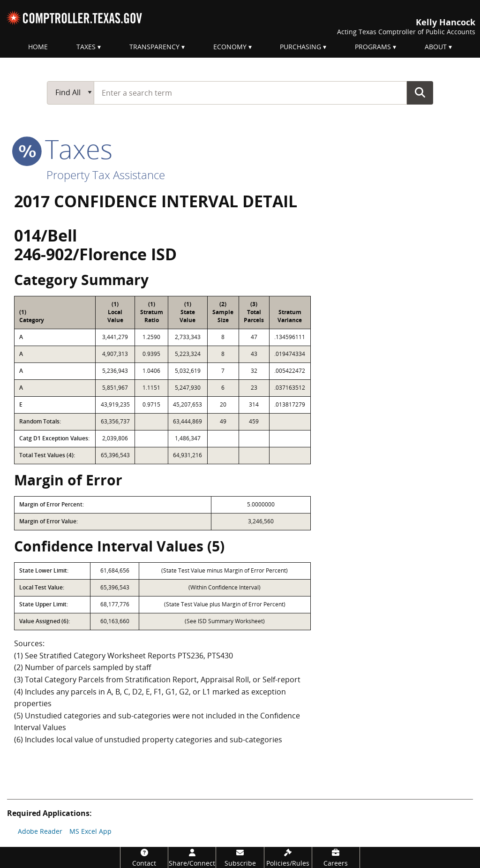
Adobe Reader (40, 831)
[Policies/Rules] (288, 857)
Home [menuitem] (38, 47)
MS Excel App (90, 831)
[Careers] (336, 857)
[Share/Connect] (192, 857)
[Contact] (144, 857)
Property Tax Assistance (106, 175)
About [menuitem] (436, 47)
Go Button (420, 92)
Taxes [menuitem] (86, 47)
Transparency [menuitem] (154, 47)
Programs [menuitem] (373, 47)
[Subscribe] (240, 857)
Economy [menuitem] (230, 47)
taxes (63, 149)
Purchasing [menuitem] (300, 47)
